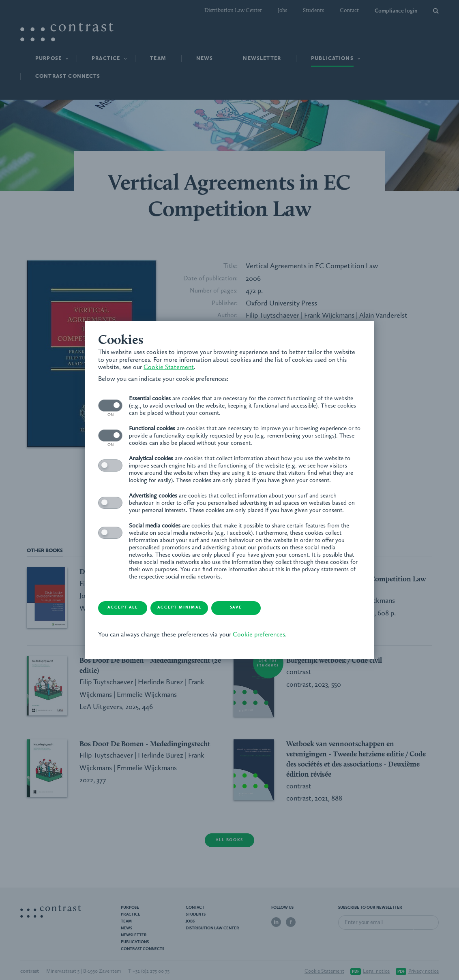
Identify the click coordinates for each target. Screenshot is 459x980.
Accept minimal (179, 605)
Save (244, 605)
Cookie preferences (244, 632)
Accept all (114, 605)
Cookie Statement (109, 371)
